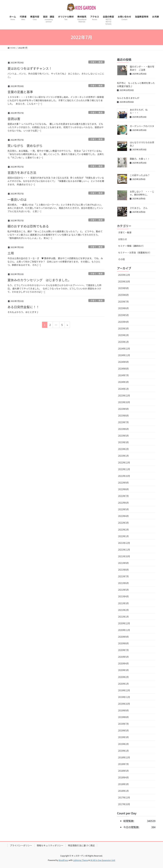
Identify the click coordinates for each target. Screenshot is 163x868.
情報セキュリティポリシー (50, 845)
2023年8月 (123, 416)
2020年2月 (123, 677)
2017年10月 (124, 804)
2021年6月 (123, 583)
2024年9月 (123, 362)
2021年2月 (123, 610)
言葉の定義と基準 (20, 92)
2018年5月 (123, 771)
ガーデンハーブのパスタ (142, 126)
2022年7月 (123, 496)
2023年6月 (123, 429)
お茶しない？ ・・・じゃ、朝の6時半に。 (142, 193)
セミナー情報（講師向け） (131, 246)
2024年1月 (123, 389)
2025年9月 (123, 288)
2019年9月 (123, 710)
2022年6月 (123, 503)
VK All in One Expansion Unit (103, 860)
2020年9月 (123, 637)
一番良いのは (17, 199)
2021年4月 (123, 596)
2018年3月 (123, 784)
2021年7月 (123, 576)
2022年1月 (123, 536)
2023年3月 (123, 442)
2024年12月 (124, 349)
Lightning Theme (80, 860)
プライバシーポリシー (21, 845)
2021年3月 (123, 603)
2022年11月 (124, 469)
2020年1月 (123, 684)
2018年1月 (123, 791)
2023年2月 (123, 449)
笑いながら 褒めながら (25, 146)
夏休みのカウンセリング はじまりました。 (39, 280)
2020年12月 (124, 623)
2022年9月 (123, 483)
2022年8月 (123, 489)
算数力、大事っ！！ (140, 159)
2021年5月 (123, 590)
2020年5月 (123, 657)
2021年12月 (124, 543)
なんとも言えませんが (128, 98)
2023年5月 (123, 436)
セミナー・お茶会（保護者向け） (135, 253)
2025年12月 (124, 275)
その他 (121, 259)
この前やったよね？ (140, 175)
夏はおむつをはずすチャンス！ (30, 68)
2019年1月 (123, 751)
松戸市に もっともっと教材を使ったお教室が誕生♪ (136, 85)
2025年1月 (123, 342)
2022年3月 (123, 523)
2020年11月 (124, 630)
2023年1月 (123, 456)
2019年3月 (123, 737)
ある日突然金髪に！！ (23, 307)
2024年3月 (123, 382)
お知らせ (123, 239)
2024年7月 (123, 375)
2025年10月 (124, 281)
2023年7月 (123, 422)
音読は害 (14, 119)
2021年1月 (123, 617)
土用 (11, 253)
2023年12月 (124, 395)
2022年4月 (123, 516)
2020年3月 (123, 670)
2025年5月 (123, 315)
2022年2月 (123, 530)
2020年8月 (123, 643)
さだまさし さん (139, 208)
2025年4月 (123, 322)
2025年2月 (123, 335)
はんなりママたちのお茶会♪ (142, 144)
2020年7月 (123, 650)
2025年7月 (123, 302)
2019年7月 (123, 724)
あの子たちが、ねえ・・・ (139, 111)
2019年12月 (124, 690)
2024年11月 (124, 355)
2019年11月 (124, 697)
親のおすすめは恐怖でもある (28, 226)
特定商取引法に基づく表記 (81, 845)
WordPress (64, 860)
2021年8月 (123, 570)
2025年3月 (123, 328)
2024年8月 (123, 369)
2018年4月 (123, 777)
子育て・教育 (96, 62)
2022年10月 (124, 476)
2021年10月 (124, 556)
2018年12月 (124, 757)
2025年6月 (123, 308)
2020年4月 (123, 663)
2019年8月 (123, 717)
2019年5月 (123, 730)
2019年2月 (123, 744)
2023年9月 (123, 409)
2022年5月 (123, 509)
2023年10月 (124, 402)
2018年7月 (123, 764)
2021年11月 (124, 550)
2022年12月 (124, 462)
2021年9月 (123, 563)
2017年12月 (124, 797)
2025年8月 (123, 295)
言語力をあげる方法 (22, 173)
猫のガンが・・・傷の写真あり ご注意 (142, 68)
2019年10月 (124, 704)
